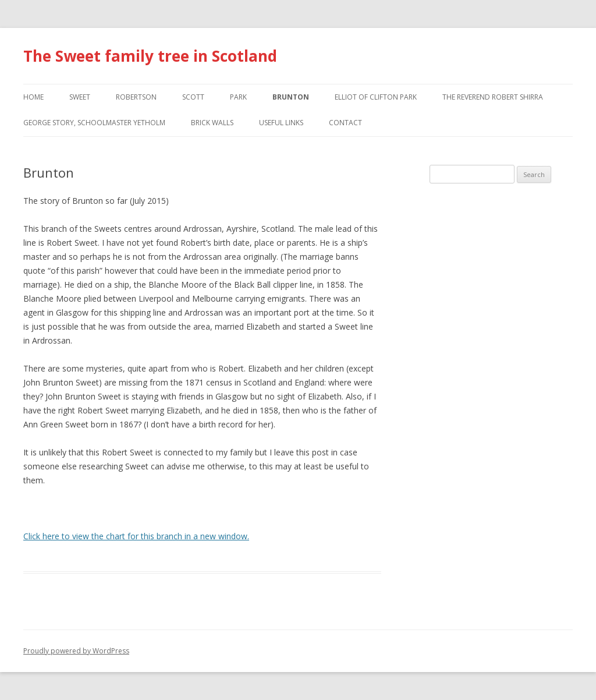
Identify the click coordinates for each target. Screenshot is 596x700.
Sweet (80, 97)
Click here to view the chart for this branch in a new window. (136, 536)
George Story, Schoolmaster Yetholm (94, 123)
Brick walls (212, 123)
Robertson (136, 97)
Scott (193, 97)
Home (33, 97)
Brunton (291, 97)
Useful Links (281, 123)
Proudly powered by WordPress (76, 651)
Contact (345, 123)
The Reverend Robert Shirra (493, 97)
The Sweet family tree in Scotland (150, 56)
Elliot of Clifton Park (376, 97)
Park (238, 97)
